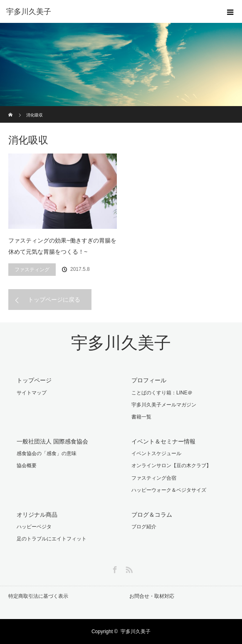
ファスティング (32, 270)
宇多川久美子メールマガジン (164, 405)
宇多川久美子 (121, 343)
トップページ (34, 380)
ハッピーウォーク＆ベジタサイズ (169, 490)
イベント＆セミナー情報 (163, 441)
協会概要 (27, 466)
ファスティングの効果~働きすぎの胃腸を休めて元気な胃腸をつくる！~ (62, 246)
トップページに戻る (54, 300)
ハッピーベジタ (34, 527)
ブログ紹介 (144, 527)
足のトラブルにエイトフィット (52, 539)
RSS (128, 568)
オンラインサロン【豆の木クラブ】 (171, 466)
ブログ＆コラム (152, 515)
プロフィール (149, 380)
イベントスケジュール (156, 453)
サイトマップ (32, 393)
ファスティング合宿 (154, 478)
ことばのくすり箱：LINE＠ (162, 393)
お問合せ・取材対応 (152, 596)
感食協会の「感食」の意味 (47, 453)
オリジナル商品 (37, 515)
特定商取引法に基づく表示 (38, 596)
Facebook (114, 568)
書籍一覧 (141, 417)
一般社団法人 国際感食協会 (52, 441)
